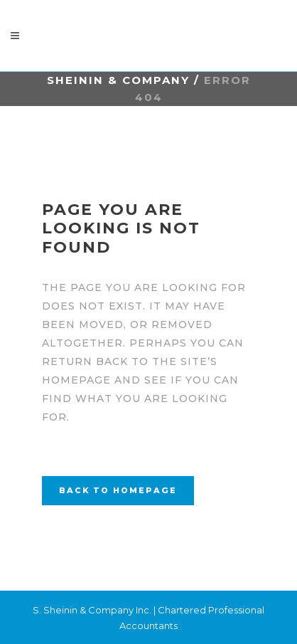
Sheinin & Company (118, 80)
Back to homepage (118, 490)
